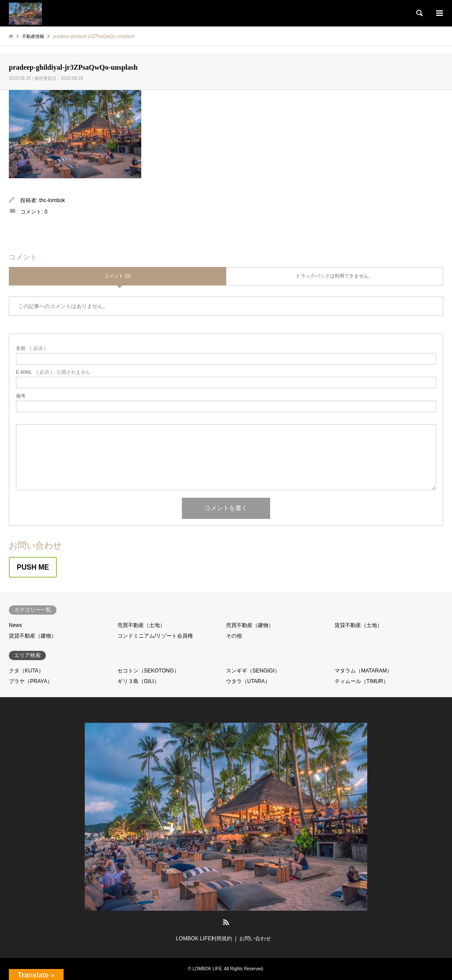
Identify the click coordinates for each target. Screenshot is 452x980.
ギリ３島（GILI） (138, 681)
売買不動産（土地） (141, 625)
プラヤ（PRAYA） (31, 681)
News (15, 625)
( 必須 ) (31, 348)
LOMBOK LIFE (207, 969)
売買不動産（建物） (250, 625)
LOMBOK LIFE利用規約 (204, 939)
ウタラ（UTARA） (248, 681)
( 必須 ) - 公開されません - (55, 372)
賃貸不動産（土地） (358, 625)
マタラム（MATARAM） (363, 671)
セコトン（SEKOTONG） (148, 671)
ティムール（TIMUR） (362, 681)
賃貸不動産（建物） (33, 636)
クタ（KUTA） (26, 671)
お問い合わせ (255, 939)
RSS (226, 922)
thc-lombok (52, 200)
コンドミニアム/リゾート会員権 (155, 636)
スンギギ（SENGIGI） (253, 671)
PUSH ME (33, 567)
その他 (234, 636)
